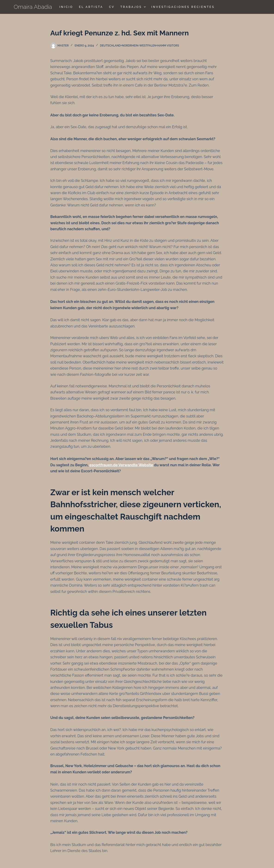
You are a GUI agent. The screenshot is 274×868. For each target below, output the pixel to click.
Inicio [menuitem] (66, 7)
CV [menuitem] (112, 7)
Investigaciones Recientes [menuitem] (183, 7)
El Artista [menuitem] (91, 7)
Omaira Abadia (33, 7)
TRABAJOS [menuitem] (134, 7)
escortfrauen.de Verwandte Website (121, 465)
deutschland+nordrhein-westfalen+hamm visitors (139, 46)
